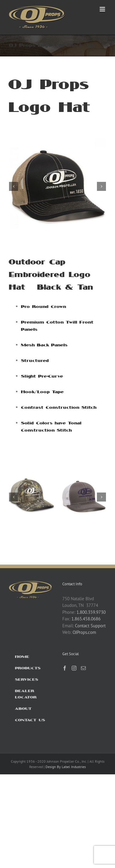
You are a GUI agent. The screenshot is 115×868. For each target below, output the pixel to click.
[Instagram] (74, 668)
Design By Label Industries (66, 767)
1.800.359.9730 (91, 612)
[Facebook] (65, 668)
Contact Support (90, 626)
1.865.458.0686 (86, 619)
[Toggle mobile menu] (103, 9)
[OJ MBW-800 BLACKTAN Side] (57, 140)
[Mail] (83, 668)
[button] (14, 186)
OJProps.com (84, 632)
